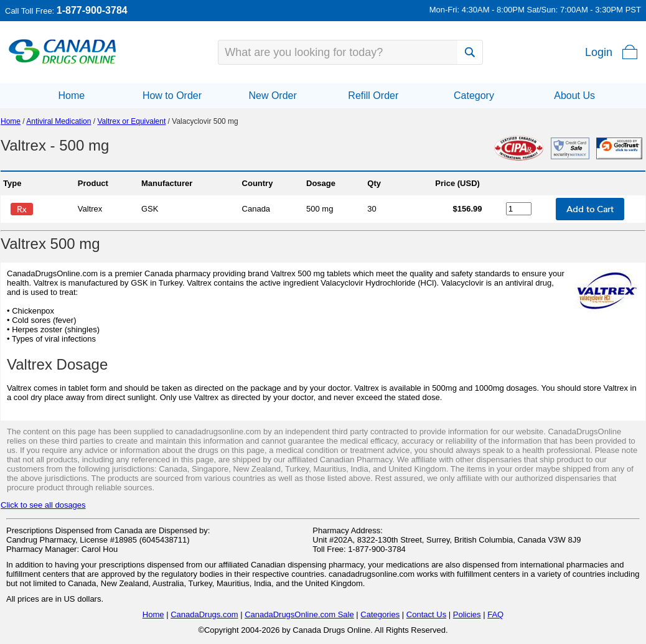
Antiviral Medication (59, 121)
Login (599, 52)
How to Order (172, 96)
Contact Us (426, 614)
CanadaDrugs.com (204, 614)
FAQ (495, 614)
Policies (467, 614)
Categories (380, 614)
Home (71, 96)
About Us (574, 96)
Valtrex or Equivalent (131, 121)
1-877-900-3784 (92, 10)
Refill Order (373, 96)
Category (474, 96)
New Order (272, 96)
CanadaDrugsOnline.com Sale (299, 614)
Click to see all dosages (43, 505)
